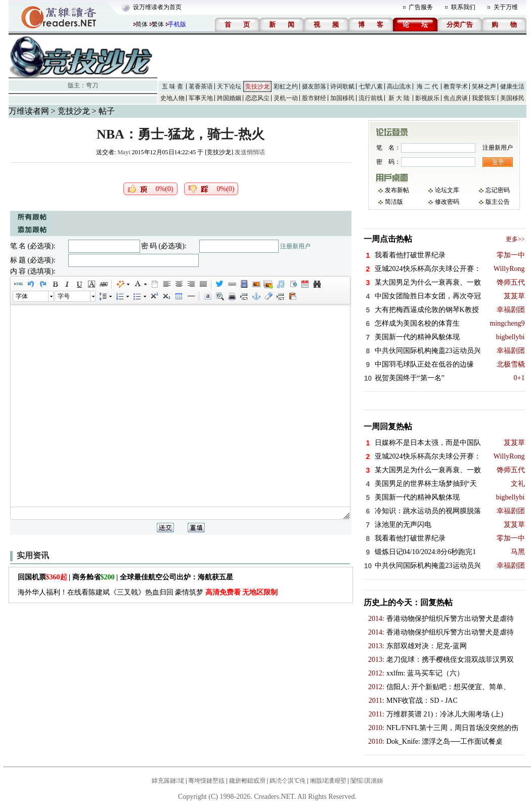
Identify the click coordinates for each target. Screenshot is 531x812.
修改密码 (447, 202)
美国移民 (512, 98)
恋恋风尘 (257, 98)
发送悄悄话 (250, 152)
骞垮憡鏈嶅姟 (206, 781)
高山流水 (399, 86)
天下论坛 (229, 86)
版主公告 (498, 202)
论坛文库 (447, 190)
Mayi (124, 152)
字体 (22, 296)
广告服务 (421, 7)
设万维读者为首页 (157, 7)
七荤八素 (371, 86)
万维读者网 (29, 111)
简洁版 (394, 202)
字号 (64, 296)
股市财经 (314, 98)
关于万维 (506, 7)
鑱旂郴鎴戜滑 (247, 781)
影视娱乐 (427, 98)
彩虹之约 (286, 86)
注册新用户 (295, 246)
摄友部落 (314, 86)
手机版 (177, 24)
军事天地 (201, 98)
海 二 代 (427, 86)
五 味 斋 (172, 86)
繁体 (158, 24)
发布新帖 (397, 190)
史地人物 (172, 98)
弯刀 (92, 85)
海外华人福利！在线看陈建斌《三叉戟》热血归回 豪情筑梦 (148, 592)
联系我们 (463, 7)
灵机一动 (286, 98)
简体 (142, 24)
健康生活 (512, 86)
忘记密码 (498, 190)
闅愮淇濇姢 (367, 781)
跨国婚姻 (229, 98)
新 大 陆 (399, 98)
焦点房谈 (456, 98)
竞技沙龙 (257, 86)
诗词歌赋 (342, 86)
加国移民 (342, 98)
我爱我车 (484, 98)
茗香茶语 (201, 86)
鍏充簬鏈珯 (168, 781)
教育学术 (456, 86)
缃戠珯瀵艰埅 (328, 781)
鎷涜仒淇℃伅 (287, 781)
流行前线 (371, 98)
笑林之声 (484, 86)
